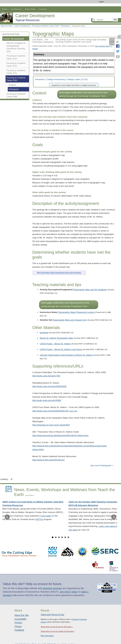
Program (12, 85)
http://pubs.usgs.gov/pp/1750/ (46, 376)
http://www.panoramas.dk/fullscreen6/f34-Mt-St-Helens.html (60, 435)
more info (73, 411)
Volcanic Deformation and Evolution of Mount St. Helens (66, 355)
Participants (65, 26)
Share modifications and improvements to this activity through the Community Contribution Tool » (83, 94)
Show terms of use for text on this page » (57, 627)
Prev (7, 517)
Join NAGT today (68, 592)
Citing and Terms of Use (52, 615)
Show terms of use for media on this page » (58, 631)
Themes (5, 9)
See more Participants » (102, 465)
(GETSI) (39, 519)
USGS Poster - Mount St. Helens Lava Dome (61, 349)
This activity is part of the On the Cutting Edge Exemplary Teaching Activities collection (81, 41)
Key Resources (16, 9)
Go (115, 20)
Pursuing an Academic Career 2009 (16, 95)
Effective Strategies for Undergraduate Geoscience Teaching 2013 (16, 47)
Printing (18, 623)
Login (101, 2)
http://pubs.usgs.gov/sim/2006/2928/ (49, 386)
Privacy (18, 626)
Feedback (19, 630)
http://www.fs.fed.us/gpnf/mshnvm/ (49, 460)
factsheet (44, 333)
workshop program (52, 588)
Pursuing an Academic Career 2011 (16, 72)
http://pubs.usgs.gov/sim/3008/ (47, 400)
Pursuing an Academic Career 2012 (16, 65)
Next (114, 517)
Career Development (22, 26)
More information (47, 636)
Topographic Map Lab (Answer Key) (70, 320)
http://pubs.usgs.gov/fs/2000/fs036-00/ (50, 411)
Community (43, 9)
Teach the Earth (6, 26)
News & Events (30, 9)
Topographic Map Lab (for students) (90, 290)
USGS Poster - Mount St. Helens (55, 344)
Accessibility (20, 619)
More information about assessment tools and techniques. (59, 273)
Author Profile (112, 42)
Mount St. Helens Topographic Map (56, 338)
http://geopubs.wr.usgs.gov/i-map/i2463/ (51, 425)
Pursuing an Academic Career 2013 (16, 57)
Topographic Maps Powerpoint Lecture (76, 312)
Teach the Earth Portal (11, 34)
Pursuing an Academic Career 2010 (45, 26)
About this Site (22, 615)
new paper (46, 516)
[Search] (102, 20)
